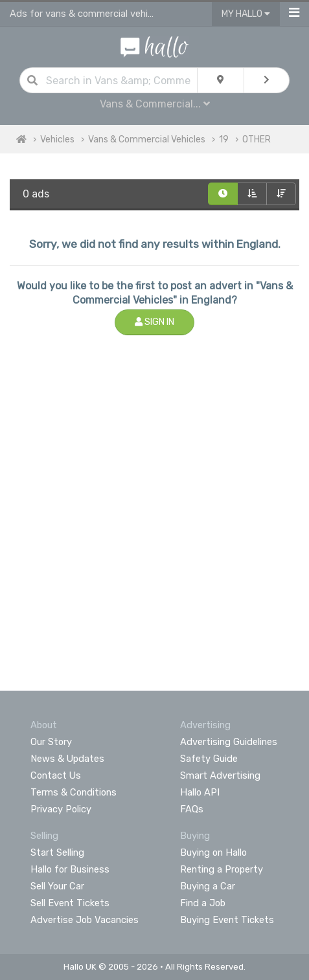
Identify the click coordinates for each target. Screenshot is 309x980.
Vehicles (57, 139)
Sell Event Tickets (70, 903)
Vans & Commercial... (155, 104)
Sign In (154, 322)
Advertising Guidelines (229, 742)
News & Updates (67, 759)
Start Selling (57, 852)
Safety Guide (209, 759)
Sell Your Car (57, 886)
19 (224, 139)
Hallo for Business (70, 869)
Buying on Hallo (213, 852)
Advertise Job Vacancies (85, 920)
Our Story (51, 742)
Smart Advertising (220, 775)
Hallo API (200, 792)
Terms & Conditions (74, 792)
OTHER (257, 139)
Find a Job (203, 903)
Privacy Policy (61, 809)
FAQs (192, 809)
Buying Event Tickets (227, 920)
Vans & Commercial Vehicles (147, 139)
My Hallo (246, 14)
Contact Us (56, 775)
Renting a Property (222, 869)
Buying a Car (208, 886)
